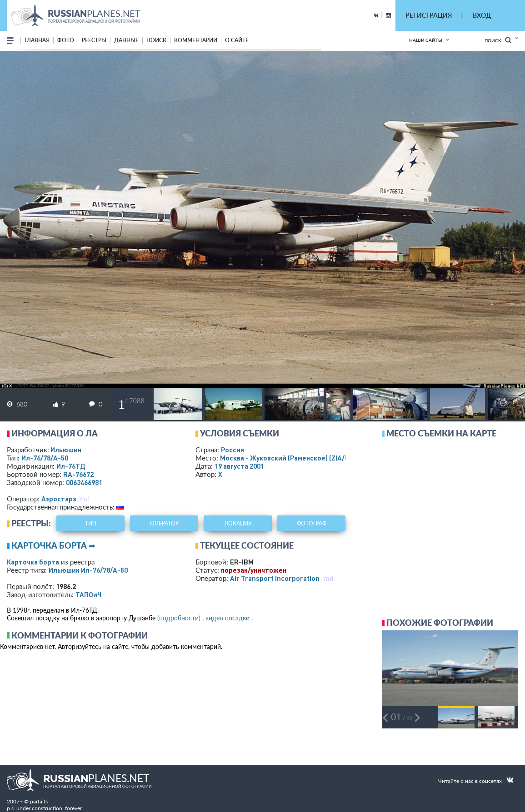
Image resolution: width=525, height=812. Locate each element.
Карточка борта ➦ (53, 545)
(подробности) (179, 618)
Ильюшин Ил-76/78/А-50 (88, 570)
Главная (37, 40)
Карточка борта (33, 562)
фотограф (312, 523)
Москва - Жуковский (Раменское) (293, 458)
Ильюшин (66, 450)
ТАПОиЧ (88, 594)
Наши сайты (426, 40)
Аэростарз (59, 499)
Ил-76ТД (71, 466)
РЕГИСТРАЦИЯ (429, 15)
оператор (164, 523)
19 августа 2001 (239, 466)
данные (126, 40)
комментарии (196, 40)
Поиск (498, 40)
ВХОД (482, 15)
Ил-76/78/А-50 (45, 458)
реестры (94, 40)
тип (91, 523)
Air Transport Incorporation (275, 578)
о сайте (237, 40)
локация (238, 523)
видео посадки (227, 618)
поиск (156, 40)
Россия (232, 450)
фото (66, 40)
